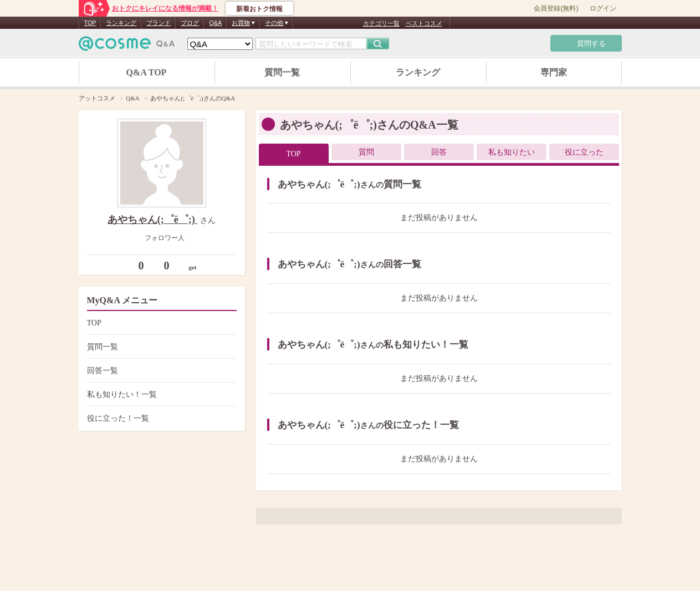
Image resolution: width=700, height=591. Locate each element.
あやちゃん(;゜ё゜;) (152, 220)
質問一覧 (282, 72)
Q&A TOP (147, 72)
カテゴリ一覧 (381, 23)
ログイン (603, 8)
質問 (366, 152)
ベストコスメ (424, 23)
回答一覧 (160, 371)
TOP (90, 23)
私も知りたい (512, 152)
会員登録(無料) (556, 8)
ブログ (190, 23)
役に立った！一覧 (160, 418)
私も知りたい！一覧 (160, 394)
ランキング (121, 23)
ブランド (159, 23)
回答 (439, 152)
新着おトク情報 (259, 9)
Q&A (215, 23)
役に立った (584, 152)
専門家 (554, 72)
